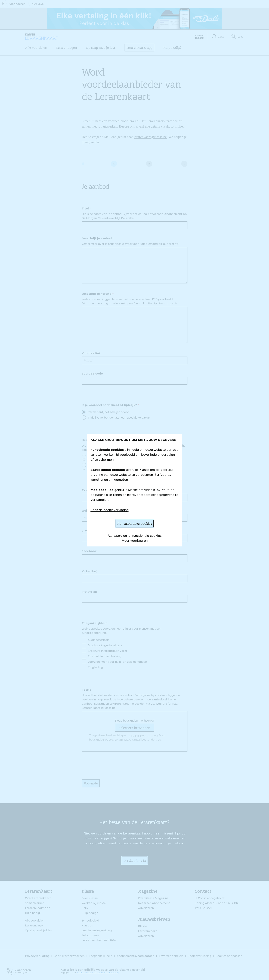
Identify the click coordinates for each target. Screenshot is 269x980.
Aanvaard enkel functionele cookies (135, 536)
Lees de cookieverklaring (110, 510)
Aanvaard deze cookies (135, 524)
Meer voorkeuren (135, 540)
